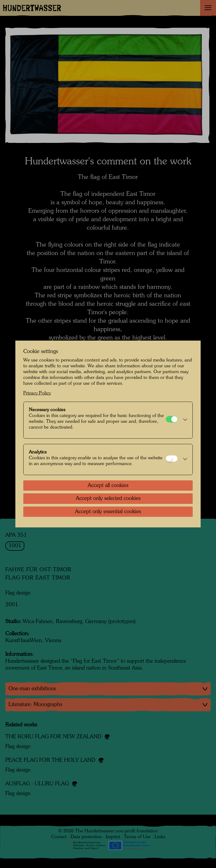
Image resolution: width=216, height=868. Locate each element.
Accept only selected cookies (108, 499)
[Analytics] (172, 459)
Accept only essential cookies (108, 512)
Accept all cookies (108, 486)
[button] (184, 420)
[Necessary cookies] (172, 419)
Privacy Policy (37, 393)
